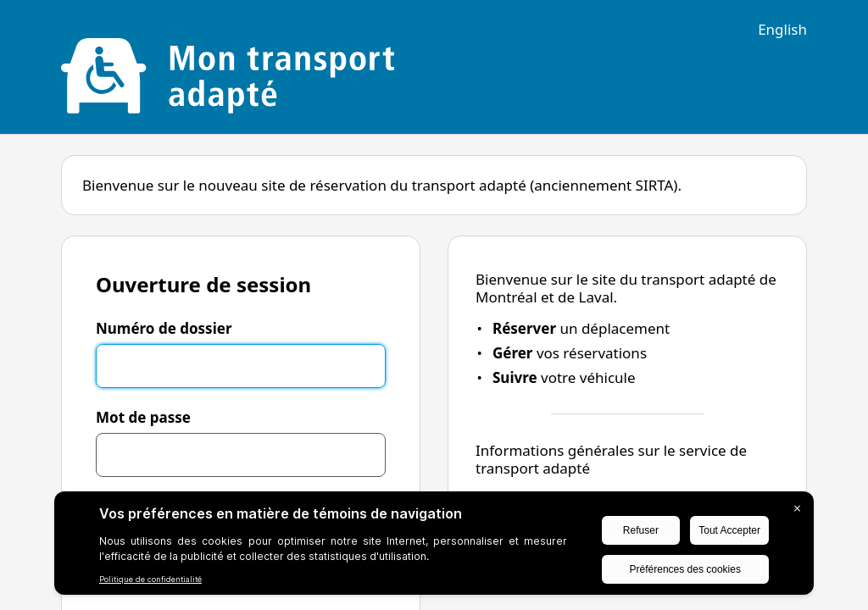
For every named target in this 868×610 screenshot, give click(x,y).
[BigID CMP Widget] (434, 547)
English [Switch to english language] (782, 29)
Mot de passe (143, 417)
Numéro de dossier (164, 328)
